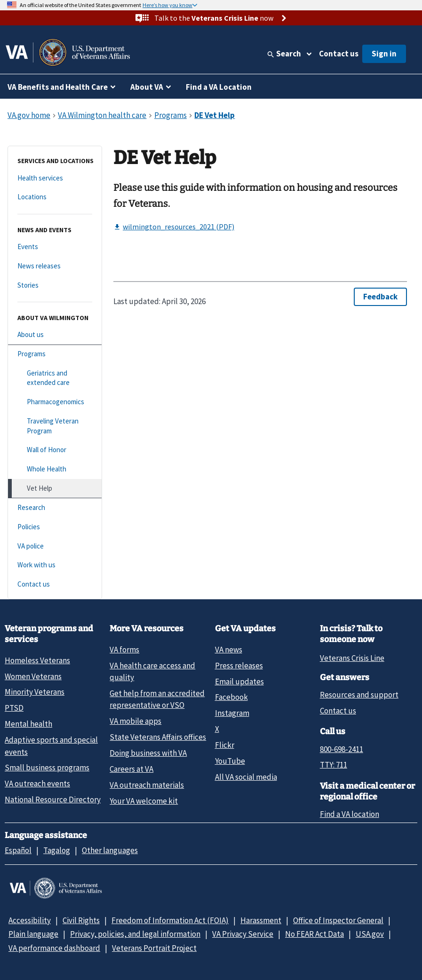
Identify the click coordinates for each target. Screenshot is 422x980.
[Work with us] (55, 565)
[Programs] (55, 354)
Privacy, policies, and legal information (135, 934)
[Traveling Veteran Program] (55, 426)
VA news (229, 650)
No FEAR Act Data (315, 934)
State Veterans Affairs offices (158, 737)
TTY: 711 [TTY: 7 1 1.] (334, 765)
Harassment (261, 920)
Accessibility (30, 920)
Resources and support (359, 695)
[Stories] (55, 286)
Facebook (231, 697)
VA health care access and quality (152, 671)
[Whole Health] (55, 469)
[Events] (55, 247)
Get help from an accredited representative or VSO (157, 699)
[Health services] (55, 178)
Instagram (232, 713)
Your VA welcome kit (144, 801)
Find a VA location (350, 814)
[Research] (55, 508)
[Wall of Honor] (55, 450)
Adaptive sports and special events (51, 746)
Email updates (239, 682)
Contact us (339, 54)
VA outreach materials (147, 785)
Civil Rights (81, 920)
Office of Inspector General (338, 920)
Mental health (28, 724)
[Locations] (55, 197)
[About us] (55, 335)
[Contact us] (55, 584)
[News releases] (55, 266)
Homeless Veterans (37, 660)
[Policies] (55, 527)
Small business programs (47, 768)
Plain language (33, 934)
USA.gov (370, 934)
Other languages (110, 850)
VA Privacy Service (243, 934)
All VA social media (246, 777)
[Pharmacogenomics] (55, 402)
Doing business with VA (148, 753)
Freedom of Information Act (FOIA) (170, 920)
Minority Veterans (35, 692)
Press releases (239, 666)
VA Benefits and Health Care (58, 87)
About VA (147, 87)
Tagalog (57, 850)
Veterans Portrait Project (154, 948)
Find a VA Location (219, 87)
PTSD (14, 708)
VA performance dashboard (54, 948)
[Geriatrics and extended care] (55, 378)
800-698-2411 (342, 749)
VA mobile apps (135, 721)
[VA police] (55, 546)
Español (18, 850)
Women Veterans (33, 676)
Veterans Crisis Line (352, 658)
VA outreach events (37, 784)
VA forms (124, 650)
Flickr (225, 745)
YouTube (230, 761)
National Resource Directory (53, 800)
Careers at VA (131, 769)
